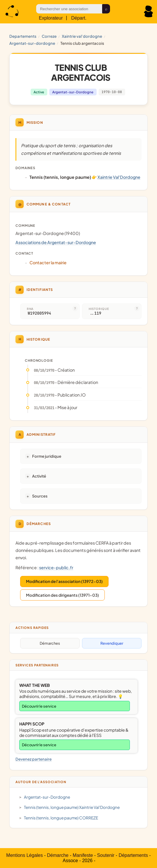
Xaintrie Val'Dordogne (82, 36)
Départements (133, 855)
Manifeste (83, 855)
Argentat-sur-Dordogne (32, 43)
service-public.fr (56, 567)
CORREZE (49, 36)
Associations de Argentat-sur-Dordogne (56, 242)
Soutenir (106, 855)
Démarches (50, 643)
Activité (39, 476)
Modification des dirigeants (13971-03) (62, 595)
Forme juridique (47, 456)
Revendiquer (112, 643)
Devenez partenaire (34, 759)
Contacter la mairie (48, 263)
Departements (23, 36)
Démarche (58, 855)
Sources (40, 496)
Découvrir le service (39, 706)
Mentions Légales (24, 855)
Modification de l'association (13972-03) (64, 581)
